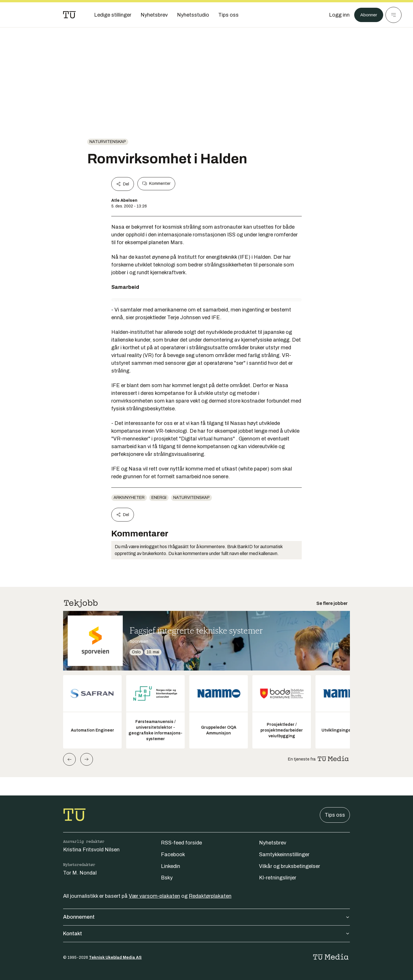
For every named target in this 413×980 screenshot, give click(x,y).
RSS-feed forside (181, 843)
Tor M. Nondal (80, 873)
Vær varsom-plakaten (154, 896)
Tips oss (335, 815)
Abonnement (206, 917)
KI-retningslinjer (278, 878)
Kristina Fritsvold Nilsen (91, 850)
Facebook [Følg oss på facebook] (173, 854)
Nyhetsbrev (273, 843)
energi (159, 498)
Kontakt (206, 934)
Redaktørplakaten (210, 896)
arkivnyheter (129, 498)
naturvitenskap (108, 142)
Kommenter (156, 184)
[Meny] (393, 15)
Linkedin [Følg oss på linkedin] (171, 866)
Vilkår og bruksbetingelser (290, 866)
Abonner (367, 15)
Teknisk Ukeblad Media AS (115, 958)
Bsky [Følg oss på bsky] (167, 878)
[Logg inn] (336, 15)
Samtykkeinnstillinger (284, 854)
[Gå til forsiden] (69, 15)
